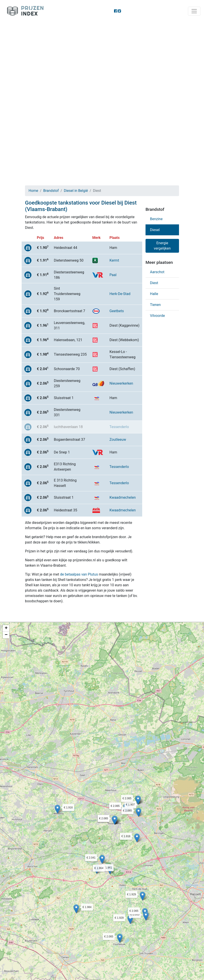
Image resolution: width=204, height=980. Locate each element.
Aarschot (157, 272)
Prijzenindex (24, 11)
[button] (57, 809)
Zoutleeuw (118, 440)
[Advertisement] (102, 56)
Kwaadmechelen (123, 497)
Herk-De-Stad (120, 294)
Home (33, 191)
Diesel (155, 230)
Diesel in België (76, 191)
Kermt (114, 260)
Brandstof (51, 191)
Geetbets (117, 311)
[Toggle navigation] (194, 11)
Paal (113, 275)
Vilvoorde (157, 316)
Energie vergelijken (162, 246)
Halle (154, 294)
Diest (154, 283)
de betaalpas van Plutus (79, 574)
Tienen (155, 305)
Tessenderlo (119, 427)
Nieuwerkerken (121, 383)
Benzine (156, 219)
